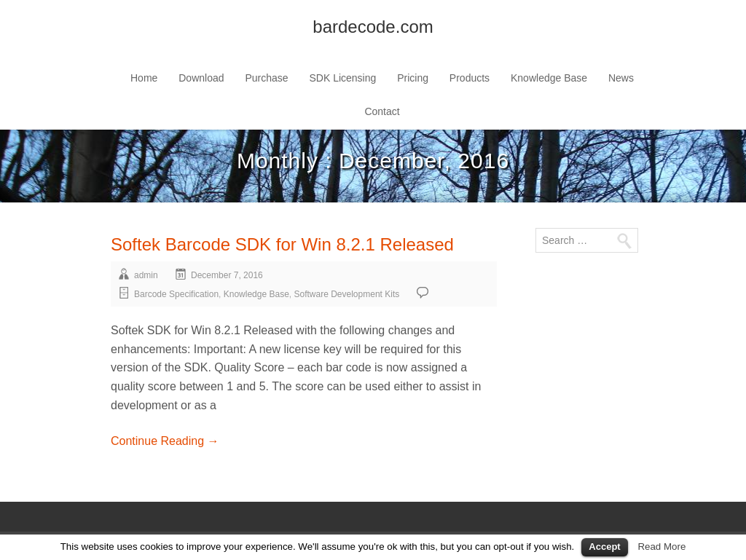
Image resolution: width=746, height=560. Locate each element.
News (621, 78)
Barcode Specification (176, 294)
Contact (382, 111)
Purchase (266, 78)
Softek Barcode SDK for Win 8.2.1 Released (282, 244)
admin (146, 275)
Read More (661, 547)
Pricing (413, 78)
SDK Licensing (342, 78)
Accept (604, 547)
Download (201, 78)
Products (470, 78)
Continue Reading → (165, 441)
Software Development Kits (347, 294)
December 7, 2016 (227, 275)
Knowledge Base (549, 78)
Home (144, 78)
